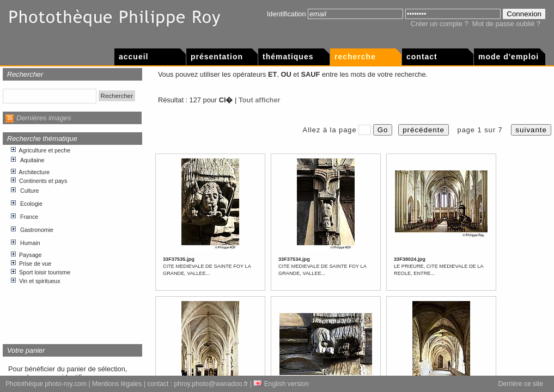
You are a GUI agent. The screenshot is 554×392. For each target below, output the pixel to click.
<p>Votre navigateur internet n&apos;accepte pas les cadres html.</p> (73, 240)
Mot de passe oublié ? (506, 24)
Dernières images (44, 118)
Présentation (217, 57)
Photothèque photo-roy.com (46, 384)
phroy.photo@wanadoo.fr (211, 384)
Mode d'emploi (509, 57)
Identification (287, 14)
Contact (422, 57)
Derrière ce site (521, 384)
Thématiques (288, 57)
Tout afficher (260, 100)
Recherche (355, 57)
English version (281, 384)
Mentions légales (117, 384)
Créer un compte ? (440, 24)
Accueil (133, 57)
